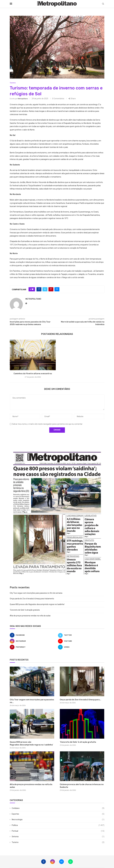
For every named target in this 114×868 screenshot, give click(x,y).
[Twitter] (81, 635)
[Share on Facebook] (39, 289)
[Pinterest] (33, 647)
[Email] (61, 862)
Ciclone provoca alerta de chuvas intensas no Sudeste (82, 786)
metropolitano (23, 99)
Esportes (58, 814)
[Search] (103, 4)
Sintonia (58, 837)
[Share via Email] (57, 289)
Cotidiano (58, 808)
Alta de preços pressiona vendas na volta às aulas (30, 616)
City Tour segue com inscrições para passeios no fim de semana (36, 593)
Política (58, 825)
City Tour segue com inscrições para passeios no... (32, 701)
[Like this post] (33, 289)
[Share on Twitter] (45, 289)
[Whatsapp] (70, 862)
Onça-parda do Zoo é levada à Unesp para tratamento (32, 599)
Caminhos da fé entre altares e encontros (33, 374)
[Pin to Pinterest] (51, 289)
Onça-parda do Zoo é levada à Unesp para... (80, 700)
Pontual (58, 831)
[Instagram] (33, 641)
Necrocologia (58, 820)
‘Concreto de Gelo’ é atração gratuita (25, 610)
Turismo (58, 842)
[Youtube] (81, 641)
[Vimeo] (81, 647)
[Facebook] (33, 635)
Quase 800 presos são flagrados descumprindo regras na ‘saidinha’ (37, 604)
